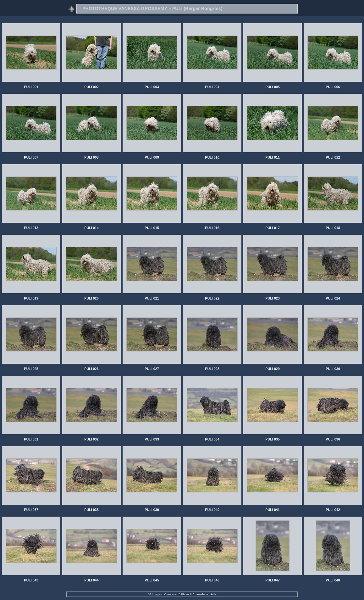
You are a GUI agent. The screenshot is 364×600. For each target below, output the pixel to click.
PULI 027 (152, 369)
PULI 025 (31, 369)
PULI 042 (333, 510)
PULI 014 (91, 228)
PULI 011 (273, 157)
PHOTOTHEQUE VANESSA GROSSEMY (125, 8)
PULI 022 (212, 298)
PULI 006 (333, 87)
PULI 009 (152, 157)
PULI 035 (273, 439)
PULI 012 (333, 157)
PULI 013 (31, 228)
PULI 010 (212, 157)
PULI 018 (333, 228)
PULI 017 (273, 228)
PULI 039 (152, 510)
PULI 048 (333, 580)
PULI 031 (31, 439)
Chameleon (200, 594)
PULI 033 (152, 439)
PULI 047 (273, 580)
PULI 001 (31, 87)
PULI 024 (333, 298)
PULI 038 (91, 510)
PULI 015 (152, 228)
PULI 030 (333, 369)
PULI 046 (212, 580)
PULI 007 (31, 157)
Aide (213, 594)
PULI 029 (273, 369)
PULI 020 (91, 298)
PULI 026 (91, 369)
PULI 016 (212, 228)
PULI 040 (212, 510)
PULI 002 (91, 87)
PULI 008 (91, 157)
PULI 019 (31, 298)
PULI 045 (152, 580)
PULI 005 (273, 87)
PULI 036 (333, 439)
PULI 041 (273, 510)
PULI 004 (212, 87)
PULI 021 (152, 298)
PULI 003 (152, 87)
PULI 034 (212, 439)
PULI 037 (31, 510)
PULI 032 (91, 439)
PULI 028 (212, 369)
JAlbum (184, 594)
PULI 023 (273, 298)
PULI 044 (91, 580)
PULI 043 (31, 580)
